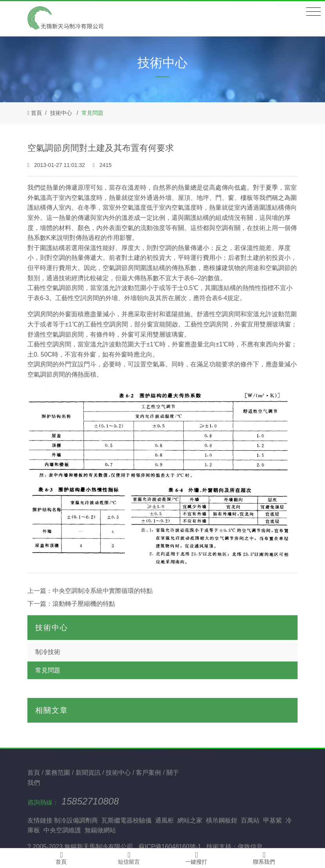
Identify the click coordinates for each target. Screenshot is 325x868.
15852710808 (90, 801)
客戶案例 (149, 773)
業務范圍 (58, 773)
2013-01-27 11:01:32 (57, 165)
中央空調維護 (62, 830)
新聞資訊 (89, 773)
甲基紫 (273, 820)
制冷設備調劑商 (76, 820)
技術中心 (61, 113)
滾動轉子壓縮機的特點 (84, 604)
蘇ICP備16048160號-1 (170, 847)
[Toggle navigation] (313, 12)
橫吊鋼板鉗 (222, 820)
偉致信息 (250, 847)
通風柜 (164, 820)
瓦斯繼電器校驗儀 (126, 820)
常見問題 (92, 113)
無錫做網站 (100, 830)
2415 (102, 165)
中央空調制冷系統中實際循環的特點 (103, 591)
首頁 (36, 113)
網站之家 (190, 820)
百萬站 (250, 820)
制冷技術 (48, 652)
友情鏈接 (40, 820)
